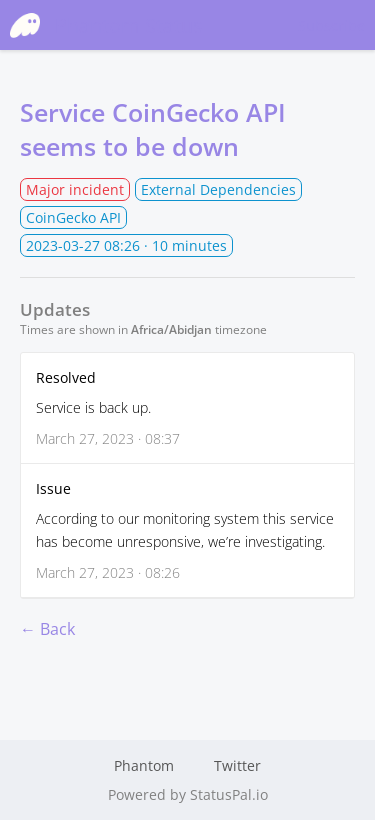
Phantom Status (106, 25)
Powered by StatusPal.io (188, 794)
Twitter (237, 765)
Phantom (144, 765)
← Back (47, 629)
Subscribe (331, 25)
